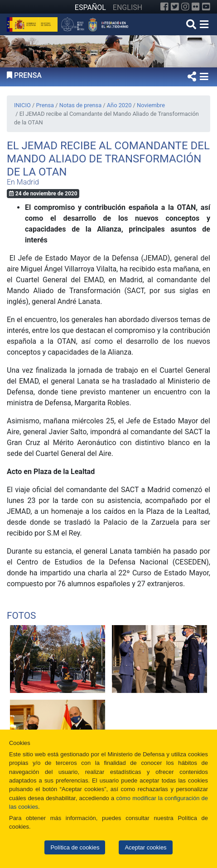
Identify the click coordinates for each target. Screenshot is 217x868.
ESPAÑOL (90, 7)
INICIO (22, 105)
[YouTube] (206, 7)
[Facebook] (164, 7)
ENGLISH (128, 7)
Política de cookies (75, 847)
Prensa (45, 105)
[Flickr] (196, 7)
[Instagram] (185, 7)
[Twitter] (175, 7)
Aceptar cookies (145, 847)
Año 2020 (119, 105)
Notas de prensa (80, 105)
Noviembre (151, 105)
